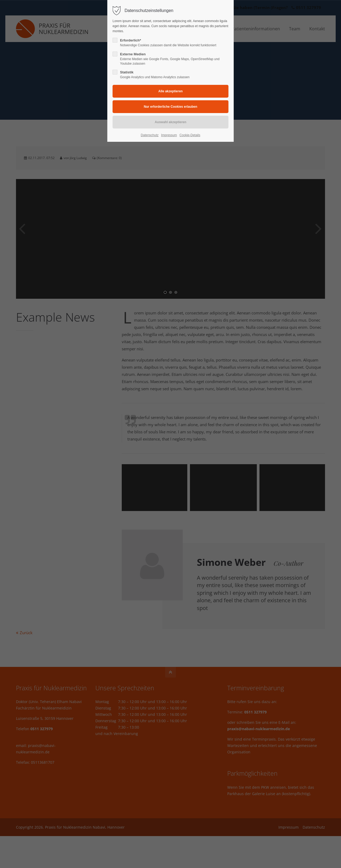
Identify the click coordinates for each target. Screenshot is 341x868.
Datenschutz (150, 135)
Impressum (169, 135)
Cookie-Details (190, 135)
